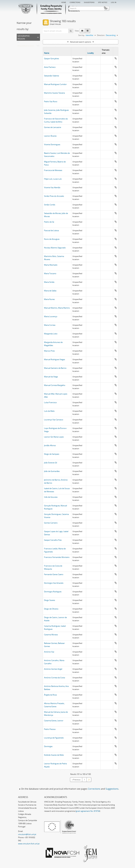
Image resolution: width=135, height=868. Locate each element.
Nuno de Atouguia (52, 239)
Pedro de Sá (49, 222)
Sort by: (82, 35)
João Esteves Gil (51, 463)
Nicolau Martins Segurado (55, 248)
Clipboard (114, 8)
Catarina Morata (51, 635)
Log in (114, 2)
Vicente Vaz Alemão (52, 187)
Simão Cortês (50, 205)
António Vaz (49, 652)
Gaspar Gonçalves (52, 58)
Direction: (101, 35)
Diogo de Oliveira (51, 609)
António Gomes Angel (53, 669)
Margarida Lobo (51, 334)
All (18, 43)
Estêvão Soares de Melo (54, 755)
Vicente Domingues (52, 144)
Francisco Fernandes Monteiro (57, 557)
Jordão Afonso (50, 445)
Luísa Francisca (50, 402)
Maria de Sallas (50, 291)
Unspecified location (26, 46)
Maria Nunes (49, 299)
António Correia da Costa (55, 678)
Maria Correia (50, 325)
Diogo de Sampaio (52, 454)
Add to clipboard (116, 58)
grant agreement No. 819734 (88, 811)
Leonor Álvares (50, 136)
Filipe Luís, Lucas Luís (53, 179)
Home (64, 2)
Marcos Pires (49, 351)
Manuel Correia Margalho (55, 385)
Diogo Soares (50, 600)
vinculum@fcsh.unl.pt (27, 834)
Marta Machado (51, 265)
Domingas (48, 746)
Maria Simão (49, 282)
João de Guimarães (52, 471)
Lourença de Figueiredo (54, 738)
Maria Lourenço (51, 316)
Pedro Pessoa (50, 729)
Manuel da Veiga (51, 377)
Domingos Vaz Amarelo (54, 583)
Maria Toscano (50, 273)
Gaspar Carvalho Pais (53, 540)
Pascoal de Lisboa (51, 230)
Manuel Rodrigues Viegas (55, 359)
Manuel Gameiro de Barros (55, 368)
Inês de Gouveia (51, 497)
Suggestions (89, 2)
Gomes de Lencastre (53, 127)
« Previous (76, 780)
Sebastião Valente (52, 76)
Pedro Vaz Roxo (51, 101)
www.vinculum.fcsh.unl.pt (29, 844)
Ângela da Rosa (50, 695)
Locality (91, 53)
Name (47, 53)
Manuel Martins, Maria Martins (57, 308)
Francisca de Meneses (53, 170)
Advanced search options (81, 42)
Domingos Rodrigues (53, 592)
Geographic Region (24, 37)
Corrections (75, 2)
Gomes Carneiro (51, 523)
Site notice (103, 2)
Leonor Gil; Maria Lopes (54, 437)
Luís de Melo (49, 411)
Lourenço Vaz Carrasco (54, 420)
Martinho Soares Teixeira (54, 93)
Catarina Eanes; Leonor (54, 721)
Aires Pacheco (50, 67)
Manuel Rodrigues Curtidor (55, 84)
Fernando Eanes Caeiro (54, 574)
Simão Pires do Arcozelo (54, 196)
